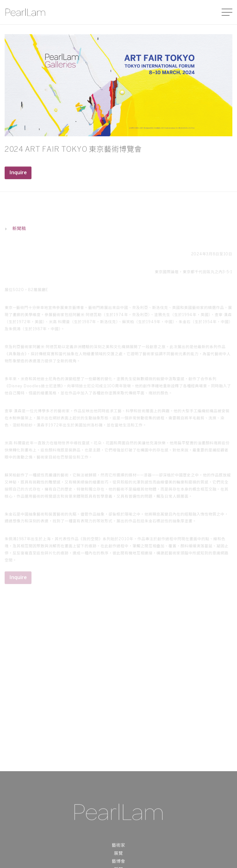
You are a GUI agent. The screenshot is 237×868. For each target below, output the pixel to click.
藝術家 (118, 846)
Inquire (18, 173)
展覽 (118, 854)
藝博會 (118, 862)
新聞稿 (15, 229)
